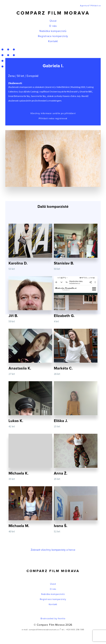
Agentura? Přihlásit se (90, 6)
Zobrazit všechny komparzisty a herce (53, 550)
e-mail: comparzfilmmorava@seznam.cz (40, 630)
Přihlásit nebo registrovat (53, 119)
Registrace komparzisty (53, 36)
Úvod (53, 21)
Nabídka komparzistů (53, 31)
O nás (53, 26)
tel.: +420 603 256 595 (73, 630)
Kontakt (53, 41)
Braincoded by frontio (53, 619)
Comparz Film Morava (53, 13)
